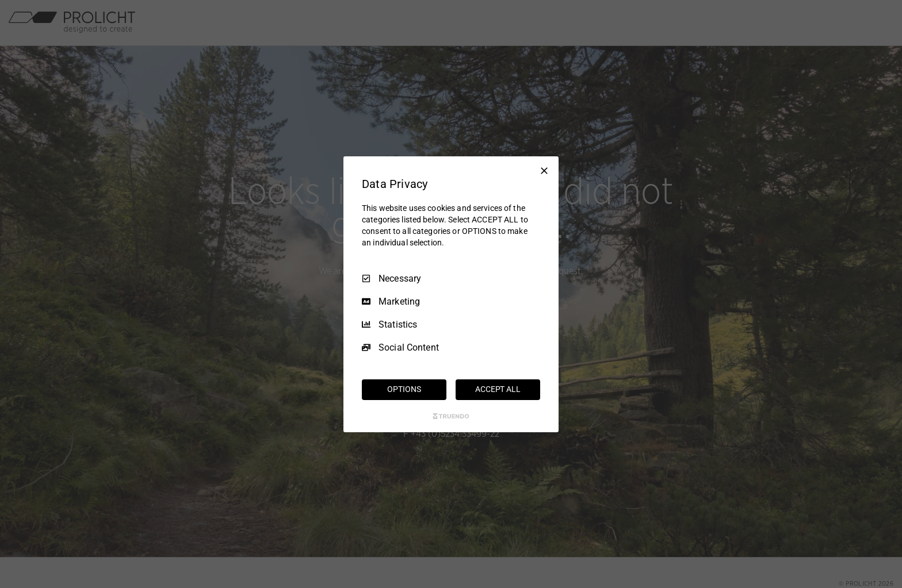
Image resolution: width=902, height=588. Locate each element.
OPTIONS (404, 389)
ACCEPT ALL (498, 389)
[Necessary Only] (544, 170)
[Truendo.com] (451, 416)
